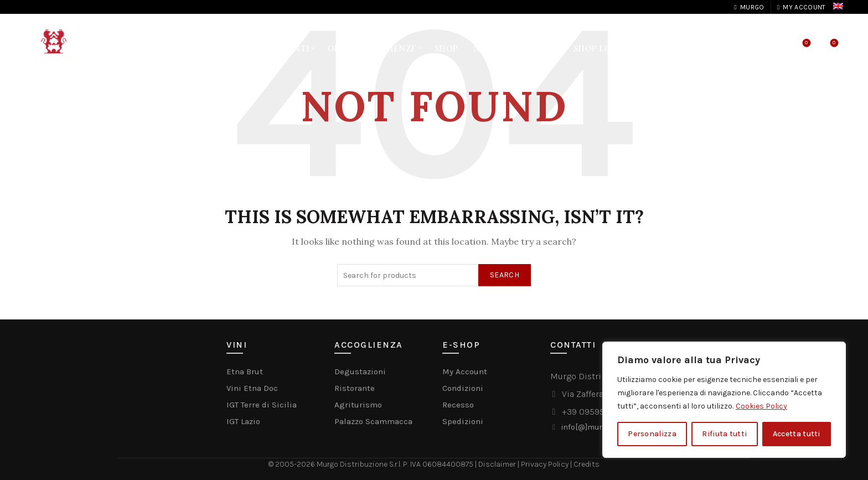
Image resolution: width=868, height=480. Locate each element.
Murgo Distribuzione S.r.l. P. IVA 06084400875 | (397, 464)
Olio (338, 48)
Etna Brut (245, 371)
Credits (587, 464)
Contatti (536, 48)
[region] (724, 400)
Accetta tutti (797, 434)
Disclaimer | (500, 464)
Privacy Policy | (547, 464)
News (486, 48)
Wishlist (805, 43)
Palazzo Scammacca (373, 421)
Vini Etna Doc (252, 388)
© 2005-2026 (293, 464)
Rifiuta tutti (724, 434)
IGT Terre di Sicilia (262, 405)
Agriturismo (358, 405)
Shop (446, 48)
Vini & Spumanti (270, 48)
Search (505, 275)
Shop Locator (607, 48)
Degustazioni (360, 371)
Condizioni (463, 388)
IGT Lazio (243, 421)
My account (801, 7)
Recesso (458, 405)
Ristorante (355, 388)
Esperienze (390, 48)
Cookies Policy (761, 406)
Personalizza (652, 434)
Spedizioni (463, 421)
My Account (465, 371)
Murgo (749, 7)
